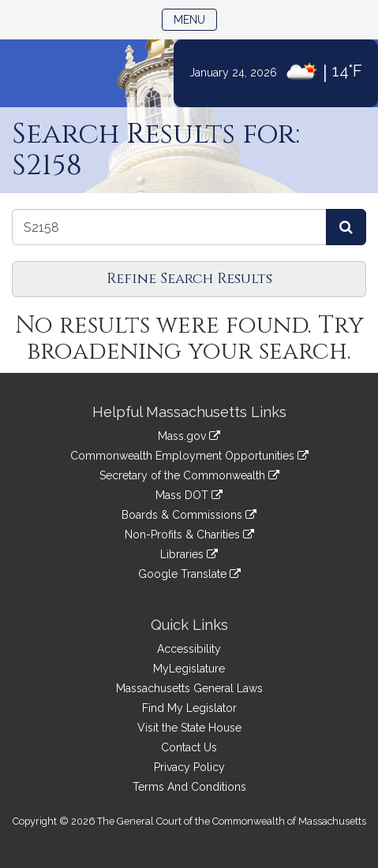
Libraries (189, 554)
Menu (195, 19)
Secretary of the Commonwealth (189, 475)
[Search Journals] (346, 227)
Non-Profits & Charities (189, 535)
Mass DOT (189, 495)
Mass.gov (189, 436)
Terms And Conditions (189, 787)
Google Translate (189, 574)
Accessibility (189, 649)
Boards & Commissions (189, 515)
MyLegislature (189, 669)
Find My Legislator (189, 708)
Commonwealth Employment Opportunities (189, 456)
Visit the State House (189, 728)
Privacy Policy (189, 767)
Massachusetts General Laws (189, 688)
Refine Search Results (189, 279)
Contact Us (189, 747)
